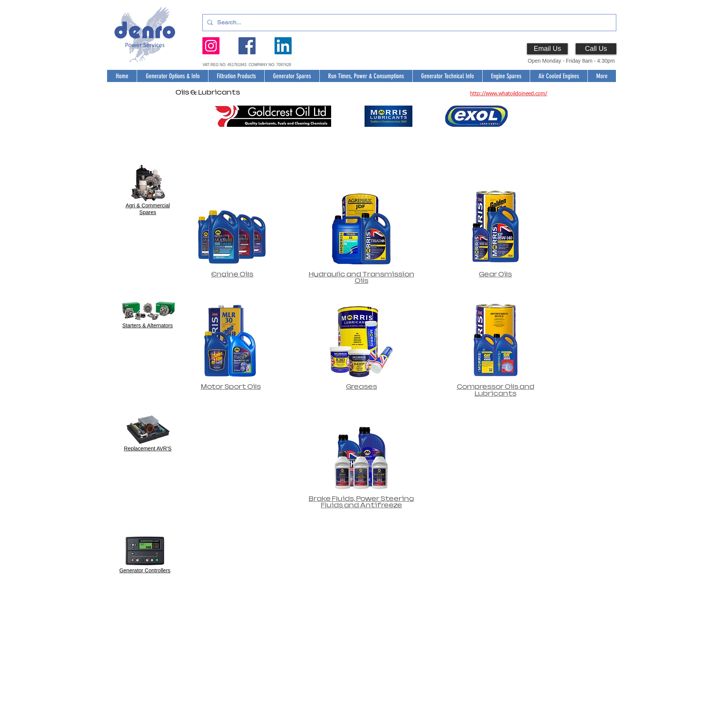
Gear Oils (495, 274)
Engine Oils (232, 274)
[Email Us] (547, 49)
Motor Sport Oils (231, 387)
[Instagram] (211, 46)
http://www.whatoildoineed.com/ (509, 94)
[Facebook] (247, 46)
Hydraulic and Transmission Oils (361, 278)
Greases (361, 387)
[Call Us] (596, 49)
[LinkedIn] (283, 46)
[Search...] (409, 23)
